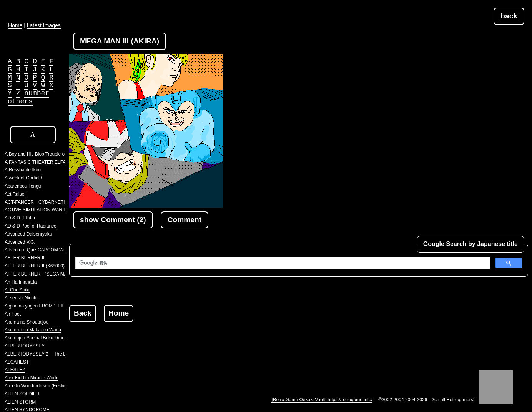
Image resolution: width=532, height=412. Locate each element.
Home (119, 313)
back (509, 16)
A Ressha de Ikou (23, 170)
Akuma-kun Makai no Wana (33, 330)
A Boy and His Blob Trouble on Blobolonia (47, 154)
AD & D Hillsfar (20, 218)
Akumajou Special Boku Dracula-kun (42, 338)
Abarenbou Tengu (23, 186)
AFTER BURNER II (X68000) (35, 266)
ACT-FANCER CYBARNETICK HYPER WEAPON (57, 202)
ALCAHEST (17, 362)
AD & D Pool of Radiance (31, 226)
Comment (185, 220)
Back (83, 313)
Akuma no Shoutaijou (27, 322)
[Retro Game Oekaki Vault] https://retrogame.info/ (322, 400)
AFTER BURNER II (24, 258)
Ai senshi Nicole (21, 298)
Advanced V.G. (20, 242)
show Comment (107, 220)
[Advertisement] (209, 339)
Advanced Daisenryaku (28, 234)
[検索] (282, 263)
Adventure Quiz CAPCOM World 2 (40, 250)
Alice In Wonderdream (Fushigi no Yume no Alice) (55, 386)
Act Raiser (15, 194)
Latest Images (44, 25)
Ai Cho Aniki (17, 290)
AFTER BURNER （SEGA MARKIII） (43, 274)
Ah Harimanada (21, 282)
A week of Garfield (23, 178)
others (20, 101)
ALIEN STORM (20, 402)
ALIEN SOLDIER (22, 394)
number (37, 93)
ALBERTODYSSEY (25, 346)
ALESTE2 (15, 370)
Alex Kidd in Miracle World (32, 378)
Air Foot (13, 314)
